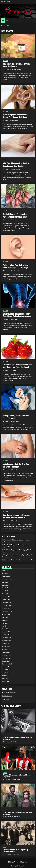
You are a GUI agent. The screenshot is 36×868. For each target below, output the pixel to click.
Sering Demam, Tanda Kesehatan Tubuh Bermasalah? (16, 417)
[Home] (3, 21)
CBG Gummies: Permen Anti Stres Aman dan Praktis (16, 65)
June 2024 (5, 620)
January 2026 (6, 576)
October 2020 (6, 661)
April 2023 (5, 649)
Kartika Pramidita (18, 70)
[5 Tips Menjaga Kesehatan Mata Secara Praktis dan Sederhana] (18, 97)
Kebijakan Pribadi (13, 862)
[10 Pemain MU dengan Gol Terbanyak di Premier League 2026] (18, 758)
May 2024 (5, 623)
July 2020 (5, 670)
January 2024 (6, 635)
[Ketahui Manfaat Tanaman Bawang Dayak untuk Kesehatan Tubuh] (18, 196)
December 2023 (7, 638)
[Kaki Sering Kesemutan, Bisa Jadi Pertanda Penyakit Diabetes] (18, 497)
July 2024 (5, 617)
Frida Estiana (15, 120)
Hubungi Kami (24, 862)
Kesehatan (5, 60)
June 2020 (5, 673)
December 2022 (7, 655)
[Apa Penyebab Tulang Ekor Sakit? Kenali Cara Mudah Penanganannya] (18, 296)
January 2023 (6, 652)
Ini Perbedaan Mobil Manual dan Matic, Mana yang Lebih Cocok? (18, 738)
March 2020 (6, 682)
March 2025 (6, 594)
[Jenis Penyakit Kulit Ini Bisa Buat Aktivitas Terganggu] (18, 446)
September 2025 (7, 579)
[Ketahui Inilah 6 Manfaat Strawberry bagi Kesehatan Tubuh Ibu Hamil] (18, 347)
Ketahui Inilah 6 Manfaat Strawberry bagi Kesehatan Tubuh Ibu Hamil (17, 366)
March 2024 (6, 629)
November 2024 (7, 606)
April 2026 (5, 573)
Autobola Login (7, 696)
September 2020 (7, 664)
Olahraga (5, 772)
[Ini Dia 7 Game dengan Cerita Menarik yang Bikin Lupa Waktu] (18, 795)
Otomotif (5, 735)
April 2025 (5, 591)
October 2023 (6, 644)
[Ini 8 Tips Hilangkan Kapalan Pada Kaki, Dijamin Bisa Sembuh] (18, 146)
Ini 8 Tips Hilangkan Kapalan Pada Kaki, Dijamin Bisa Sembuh (16, 165)
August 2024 (6, 614)
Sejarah (5, 847)
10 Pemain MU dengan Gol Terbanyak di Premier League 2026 (17, 776)
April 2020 (5, 679)
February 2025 (6, 597)
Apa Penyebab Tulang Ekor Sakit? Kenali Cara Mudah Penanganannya (17, 315)
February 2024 (6, 632)
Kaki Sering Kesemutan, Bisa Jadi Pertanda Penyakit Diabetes (16, 516)
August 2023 (6, 646)
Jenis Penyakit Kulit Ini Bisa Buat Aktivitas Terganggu (16, 465)
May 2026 (5, 570)
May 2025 (5, 588)
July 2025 (5, 582)
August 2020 (6, 667)
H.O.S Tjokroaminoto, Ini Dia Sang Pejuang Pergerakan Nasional (15, 851)
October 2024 (6, 609)
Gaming (5, 810)
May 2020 (5, 676)
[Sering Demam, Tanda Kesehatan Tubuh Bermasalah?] (18, 398)
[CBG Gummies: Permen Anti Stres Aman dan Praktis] (18, 46)
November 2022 (7, 658)
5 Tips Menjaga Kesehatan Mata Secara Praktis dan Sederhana (16, 116)
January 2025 (6, 600)
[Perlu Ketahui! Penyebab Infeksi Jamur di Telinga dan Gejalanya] (18, 247)
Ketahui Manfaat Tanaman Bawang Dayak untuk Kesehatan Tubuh (17, 215)
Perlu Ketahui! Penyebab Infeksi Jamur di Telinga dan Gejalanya (16, 266)
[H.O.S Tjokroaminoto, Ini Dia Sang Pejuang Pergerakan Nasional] (18, 833)
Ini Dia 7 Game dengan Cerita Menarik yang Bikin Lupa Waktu (17, 813)
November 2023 (7, 641)
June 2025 (5, 585)
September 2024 (7, 611)
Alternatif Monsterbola (9, 692)
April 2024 (5, 626)
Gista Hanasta (16, 220)
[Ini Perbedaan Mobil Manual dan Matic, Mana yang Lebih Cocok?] (18, 721)
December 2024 (7, 603)
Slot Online (6, 699)
